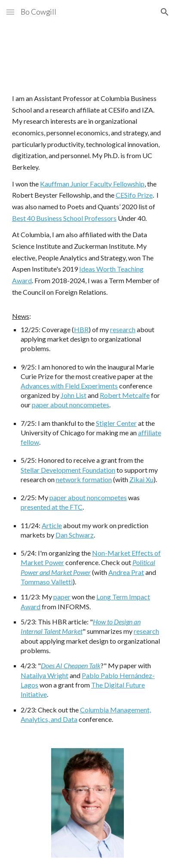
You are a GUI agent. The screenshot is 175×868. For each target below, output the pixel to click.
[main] (87, 408)
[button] (10, 12)
